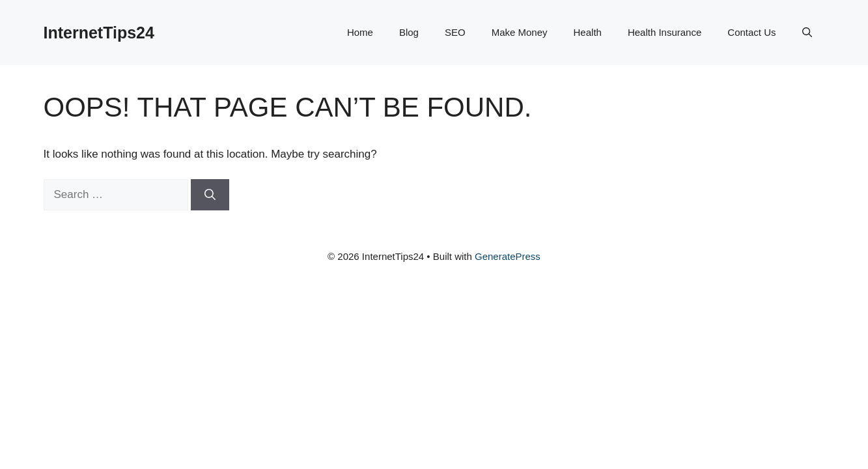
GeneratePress (508, 256)
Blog (409, 32)
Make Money (520, 32)
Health (588, 32)
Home (360, 32)
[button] (807, 33)
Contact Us (751, 32)
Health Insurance (665, 32)
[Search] (210, 195)
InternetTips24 (99, 33)
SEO (455, 32)
